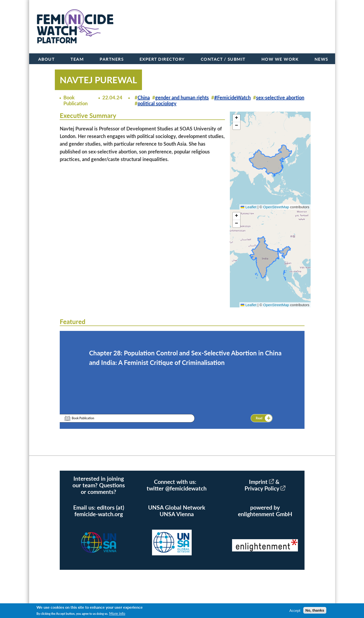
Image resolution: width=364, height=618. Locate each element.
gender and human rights (182, 97)
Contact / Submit (223, 59)
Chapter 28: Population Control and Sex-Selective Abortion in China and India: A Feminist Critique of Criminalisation (185, 358)
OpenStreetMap (276, 207)
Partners (112, 59)
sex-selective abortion (280, 97)
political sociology (157, 103)
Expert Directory (162, 59)
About (47, 59)
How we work (280, 59)
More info (117, 613)
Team (77, 59)
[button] (236, 118)
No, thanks (315, 610)
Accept (295, 610)
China (144, 97)
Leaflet (248, 207)
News (321, 59)
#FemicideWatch (232, 97)
